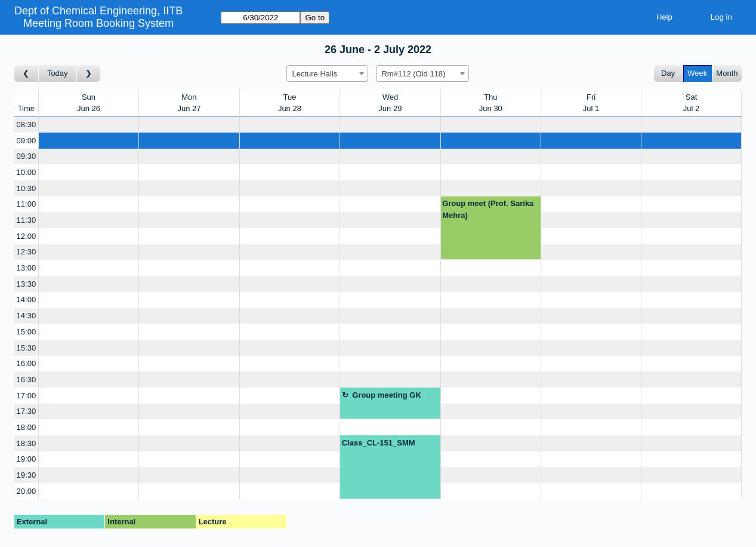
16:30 (27, 379)
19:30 (27, 475)
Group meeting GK (387, 395)
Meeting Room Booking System (98, 23)
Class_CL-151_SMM (379, 443)
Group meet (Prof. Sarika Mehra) (488, 209)
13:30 (27, 284)
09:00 (27, 141)
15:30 (27, 348)
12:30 (27, 252)
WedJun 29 (390, 103)
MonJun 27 (189, 103)
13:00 (27, 268)
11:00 (27, 204)
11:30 (27, 220)
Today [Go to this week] (58, 73)
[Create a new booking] (89, 125)
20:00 (27, 491)
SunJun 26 (89, 103)
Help (664, 17)
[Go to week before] (27, 74)
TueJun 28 (290, 103)
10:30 (27, 188)
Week (697, 73)
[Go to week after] (89, 74)
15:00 (27, 332)
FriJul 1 (591, 103)
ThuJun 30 (491, 103)
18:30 (27, 443)
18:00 (27, 427)
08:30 (27, 125)
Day (668, 73)
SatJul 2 (691, 103)
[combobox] (327, 73)
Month (727, 73)
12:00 (27, 236)
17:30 (27, 411)
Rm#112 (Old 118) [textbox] (413, 74)
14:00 (27, 299)
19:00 (27, 459)
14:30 (27, 316)
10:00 (27, 172)
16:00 (27, 363)
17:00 (27, 396)
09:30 (27, 156)
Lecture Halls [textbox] (314, 74)
